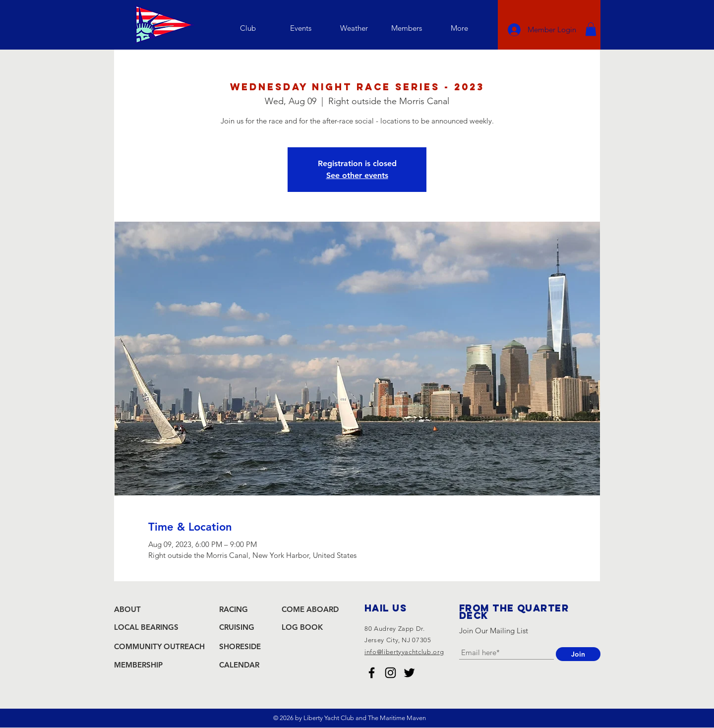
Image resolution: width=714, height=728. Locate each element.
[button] (248, 28)
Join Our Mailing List (494, 631)
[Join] (578, 654)
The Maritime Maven (397, 718)
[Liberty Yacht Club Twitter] (409, 673)
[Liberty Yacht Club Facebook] (372, 673)
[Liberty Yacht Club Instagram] (390, 673)
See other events (357, 175)
